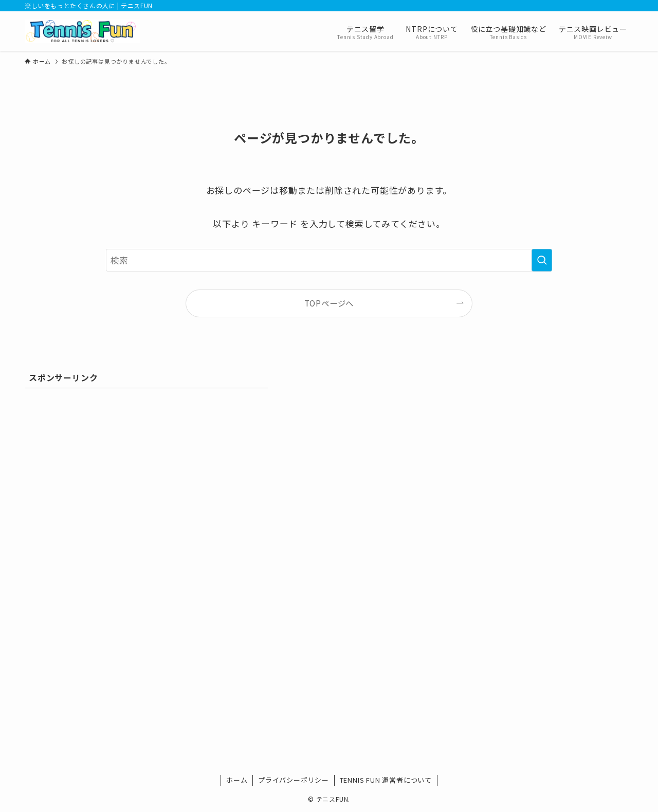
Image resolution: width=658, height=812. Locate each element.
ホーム (237, 780)
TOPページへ (329, 303)
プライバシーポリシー (294, 780)
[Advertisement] (329, 473)
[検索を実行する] (542, 260)
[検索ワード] (329, 260)
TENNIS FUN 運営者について (386, 780)
